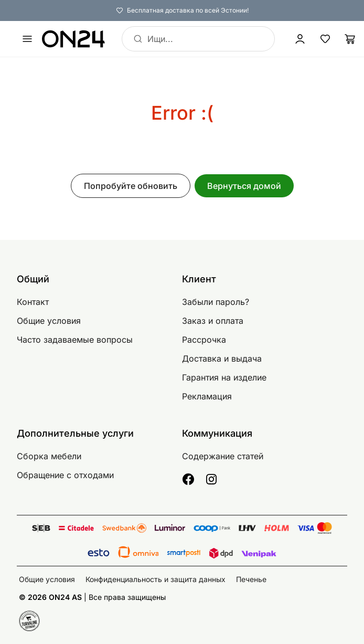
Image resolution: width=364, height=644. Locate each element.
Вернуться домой (244, 186)
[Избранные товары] (325, 39)
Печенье (251, 579)
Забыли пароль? (216, 302)
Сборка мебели (49, 456)
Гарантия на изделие (224, 377)
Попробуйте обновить (131, 186)
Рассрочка (204, 340)
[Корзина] (350, 39)
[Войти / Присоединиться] (300, 39)
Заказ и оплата (213, 321)
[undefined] (27, 39)
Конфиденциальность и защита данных (156, 579)
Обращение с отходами (65, 475)
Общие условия (49, 321)
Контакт (33, 302)
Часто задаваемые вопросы (75, 340)
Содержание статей (223, 456)
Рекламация (207, 396)
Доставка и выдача (222, 358)
